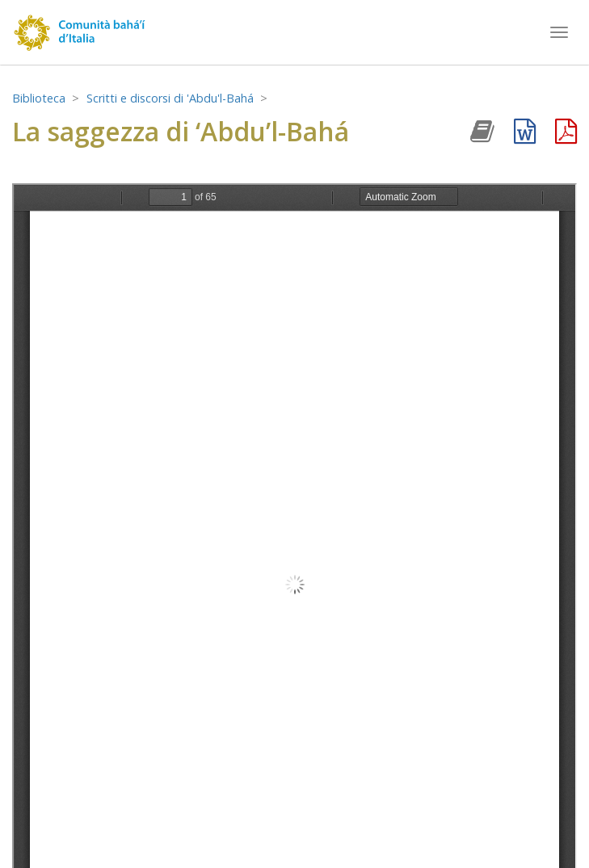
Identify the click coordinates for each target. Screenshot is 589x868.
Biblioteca (39, 98)
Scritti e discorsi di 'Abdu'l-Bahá (170, 98)
